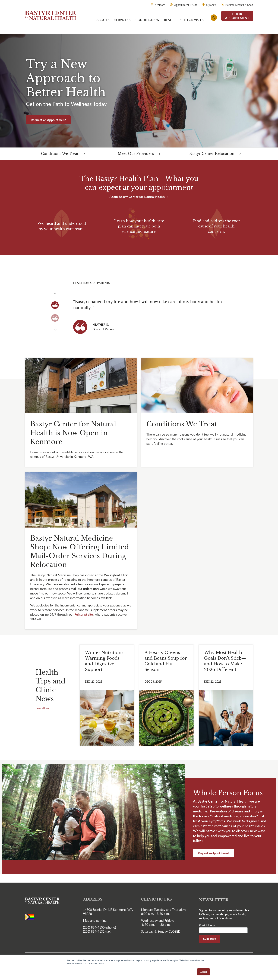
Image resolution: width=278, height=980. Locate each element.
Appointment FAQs (185, 5)
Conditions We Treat (63, 154)
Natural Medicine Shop (239, 5)
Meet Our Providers (139, 154)
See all (41, 708)
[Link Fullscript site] (84, 614)
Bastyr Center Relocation (215, 154)
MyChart (211, 5)
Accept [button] (203, 972)
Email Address (207, 925)
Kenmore (160, 5)
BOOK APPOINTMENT (237, 16)
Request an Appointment (48, 120)
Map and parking (95, 920)
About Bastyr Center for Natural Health (137, 197)
